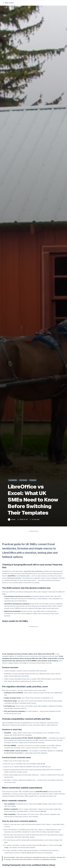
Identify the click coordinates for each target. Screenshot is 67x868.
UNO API (43, 812)
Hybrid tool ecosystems (13, 612)
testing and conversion (14, 579)
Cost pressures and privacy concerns (17, 597)
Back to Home (8, 3)
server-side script (28, 854)
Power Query (19, 659)
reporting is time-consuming (33, 572)
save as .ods (41, 765)
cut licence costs (24, 577)
